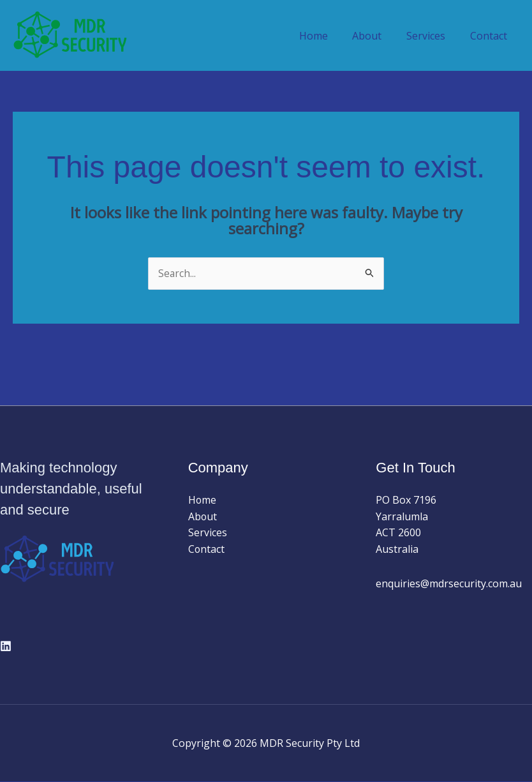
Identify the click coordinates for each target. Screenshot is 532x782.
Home (328, 36)
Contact (491, 36)
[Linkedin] (6, 646)
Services (432, 36)
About (378, 36)
